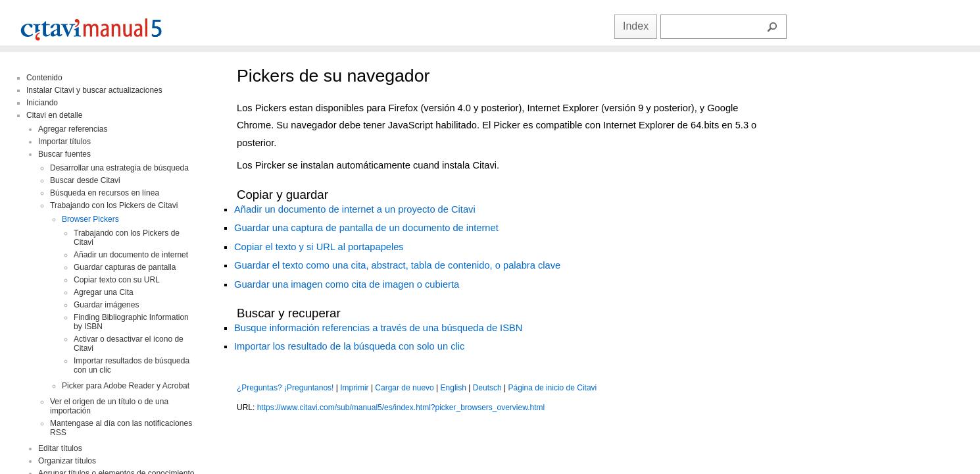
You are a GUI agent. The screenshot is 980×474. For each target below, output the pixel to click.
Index (636, 26)
